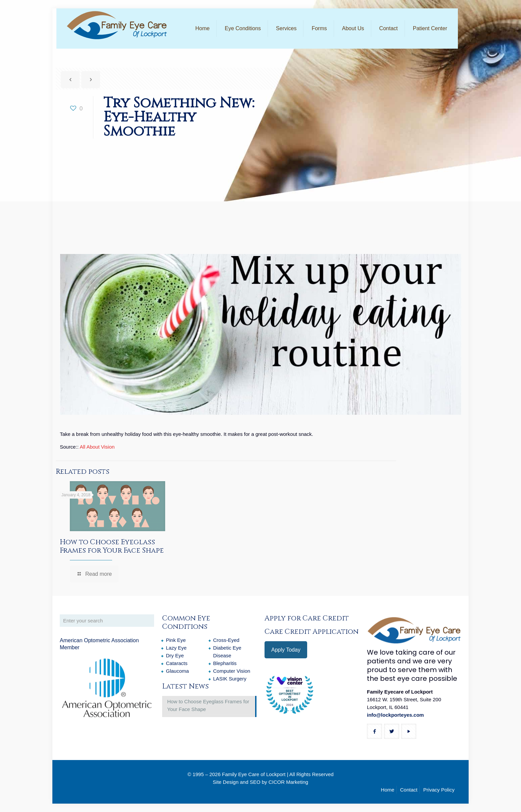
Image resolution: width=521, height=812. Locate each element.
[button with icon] (374, 731)
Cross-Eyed (226, 640)
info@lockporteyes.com (395, 715)
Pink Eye (176, 640)
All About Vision (97, 447)
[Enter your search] (107, 621)
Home (388, 790)
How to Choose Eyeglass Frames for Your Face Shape (112, 546)
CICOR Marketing (288, 782)
